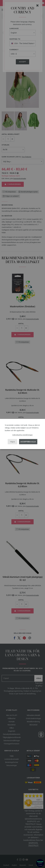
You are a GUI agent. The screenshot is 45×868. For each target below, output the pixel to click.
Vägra (13, 442)
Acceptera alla (28, 442)
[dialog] (22, 434)
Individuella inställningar (23, 435)
